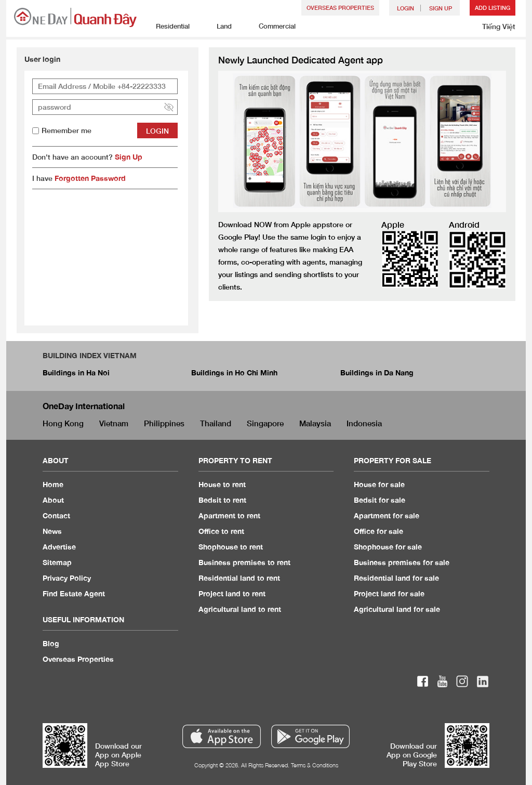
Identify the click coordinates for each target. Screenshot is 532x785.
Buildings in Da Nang (377, 372)
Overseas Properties (340, 8)
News (52, 531)
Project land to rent (232, 593)
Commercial (271, 27)
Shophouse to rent (231, 547)
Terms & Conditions (315, 765)
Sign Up (129, 157)
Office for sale (378, 531)
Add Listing (493, 8)
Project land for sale (389, 593)
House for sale (379, 484)
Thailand (216, 423)
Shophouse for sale (388, 547)
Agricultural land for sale (397, 609)
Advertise (59, 547)
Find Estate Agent (74, 593)
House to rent (222, 484)
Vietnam (114, 423)
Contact (56, 515)
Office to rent (221, 531)
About (53, 500)
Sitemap (57, 562)
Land (218, 27)
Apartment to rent (229, 515)
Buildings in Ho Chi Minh (234, 372)
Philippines (164, 423)
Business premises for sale (402, 562)
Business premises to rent (244, 562)
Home (53, 484)
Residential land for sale (396, 578)
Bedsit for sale (380, 500)
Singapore (265, 423)
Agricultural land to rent (240, 609)
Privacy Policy (67, 578)
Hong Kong (63, 423)
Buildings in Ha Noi (76, 372)
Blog (51, 643)
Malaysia (315, 423)
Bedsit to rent (222, 500)
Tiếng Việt (499, 26)
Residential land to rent (239, 578)
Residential (167, 27)
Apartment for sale (387, 515)
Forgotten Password (90, 178)
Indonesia (364, 423)
